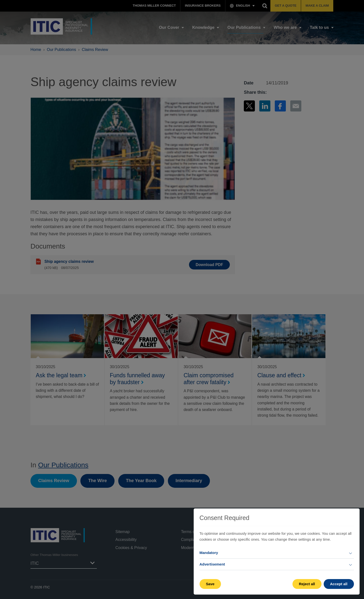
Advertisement (212, 564)
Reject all (307, 584)
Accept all (339, 584)
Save (210, 584)
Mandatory (209, 553)
